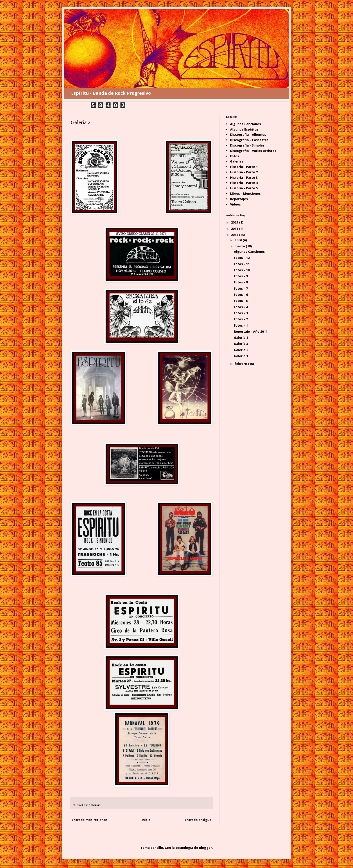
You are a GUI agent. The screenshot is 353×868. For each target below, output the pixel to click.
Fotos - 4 (241, 307)
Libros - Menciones (245, 193)
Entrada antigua (198, 820)
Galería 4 (241, 338)
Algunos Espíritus (244, 129)
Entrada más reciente (89, 820)
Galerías (95, 805)
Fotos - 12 (242, 258)
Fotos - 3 (241, 313)
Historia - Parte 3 (244, 177)
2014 (235, 235)
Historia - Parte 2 (244, 172)
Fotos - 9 (241, 276)
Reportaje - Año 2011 (251, 331)
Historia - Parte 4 (244, 183)
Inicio (146, 820)
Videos (235, 204)
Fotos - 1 (241, 325)
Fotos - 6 (241, 295)
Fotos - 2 (241, 319)
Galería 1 (241, 356)
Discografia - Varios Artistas (253, 151)
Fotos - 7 (241, 288)
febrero (241, 364)
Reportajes (239, 199)
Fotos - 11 (242, 264)
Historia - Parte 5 (244, 188)
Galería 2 (241, 350)
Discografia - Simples (247, 145)
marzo (240, 246)
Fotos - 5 (241, 301)
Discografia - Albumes (248, 134)
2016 (235, 229)
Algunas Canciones (246, 124)
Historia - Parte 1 (244, 167)
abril (239, 240)
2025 (235, 222)
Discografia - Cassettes (249, 140)
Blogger (205, 848)
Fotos (235, 156)
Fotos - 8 (241, 282)
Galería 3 (241, 344)
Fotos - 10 (242, 270)
